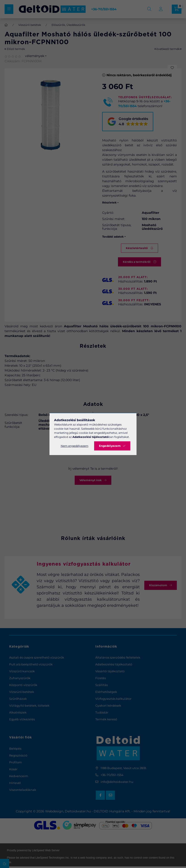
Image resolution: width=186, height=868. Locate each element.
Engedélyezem (110, 446)
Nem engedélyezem (75, 446)
